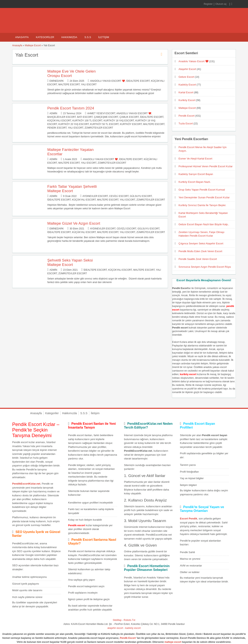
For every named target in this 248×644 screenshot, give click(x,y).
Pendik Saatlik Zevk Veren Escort (198, 259)
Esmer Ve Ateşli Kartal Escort (195, 159)
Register (208, 4)
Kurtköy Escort (131, 124)
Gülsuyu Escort (141, 196)
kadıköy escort (133, 628)
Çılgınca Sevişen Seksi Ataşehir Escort (201, 243)
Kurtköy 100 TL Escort (87, 121)
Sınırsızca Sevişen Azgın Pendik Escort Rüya (205, 267)
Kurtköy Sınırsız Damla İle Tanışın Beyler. (202, 205)
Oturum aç (221, 4)
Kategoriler (45, 37)
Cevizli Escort (119, 196)
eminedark (57, 81)
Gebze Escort (186, 77)
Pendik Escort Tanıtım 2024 (71, 108)
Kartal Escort (186, 92)
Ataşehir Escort (187, 69)
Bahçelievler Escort (62, 117)
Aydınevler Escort (95, 196)
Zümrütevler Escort (99, 128)
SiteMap (117, 620)
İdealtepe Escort (138, 81)
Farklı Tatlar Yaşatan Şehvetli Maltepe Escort (72, 189)
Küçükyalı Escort (59, 121)
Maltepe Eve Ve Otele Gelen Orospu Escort (71, 73)
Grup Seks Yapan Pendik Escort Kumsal (202, 190)
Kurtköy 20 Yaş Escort (73, 124)
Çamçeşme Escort (106, 117)
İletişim (104, 37)
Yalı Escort (89, 85)
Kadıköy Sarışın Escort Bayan (196, 174)
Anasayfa (22, 37)
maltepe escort (173, 642)
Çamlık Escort (129, 117)
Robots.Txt (129, 620)
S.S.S (88, 37)
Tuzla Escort (186, 123)
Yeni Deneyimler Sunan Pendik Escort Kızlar (204, 197)
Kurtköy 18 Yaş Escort (119, 121)
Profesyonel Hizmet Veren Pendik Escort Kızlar (206, 166)
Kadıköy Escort (187, 85)
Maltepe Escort (33, 45)
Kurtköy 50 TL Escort (104, 124)
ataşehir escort (115, 628)
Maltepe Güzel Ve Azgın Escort (74, 223)
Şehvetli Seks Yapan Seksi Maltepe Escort (70, 262)
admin (53, 113)
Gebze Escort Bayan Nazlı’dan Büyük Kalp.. (204, 224)
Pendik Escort (57, 128)
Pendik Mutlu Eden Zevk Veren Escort (200, 251)
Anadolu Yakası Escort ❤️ (108, 81)
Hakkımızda (69, 37)
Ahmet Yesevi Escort (101, 113)
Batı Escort (85, 117)
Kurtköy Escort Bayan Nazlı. (195, 182)
